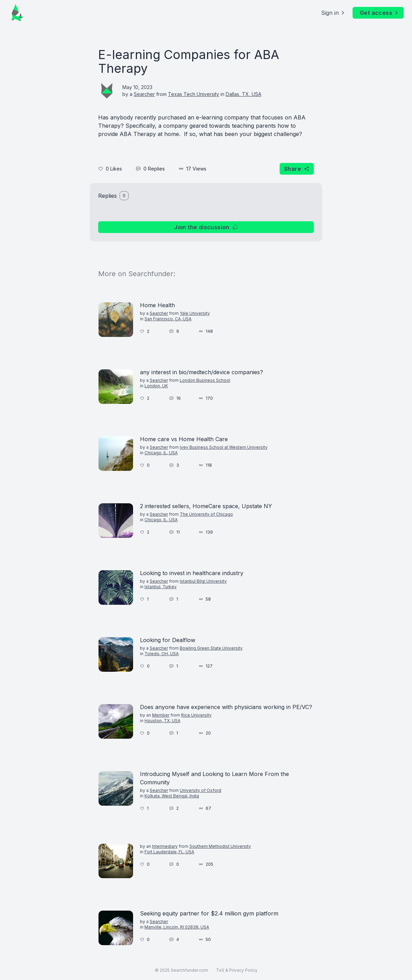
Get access (380, 13)
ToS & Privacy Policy (237, 970)
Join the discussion (206, 227)
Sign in (333, 13)
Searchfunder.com (189, 970)
